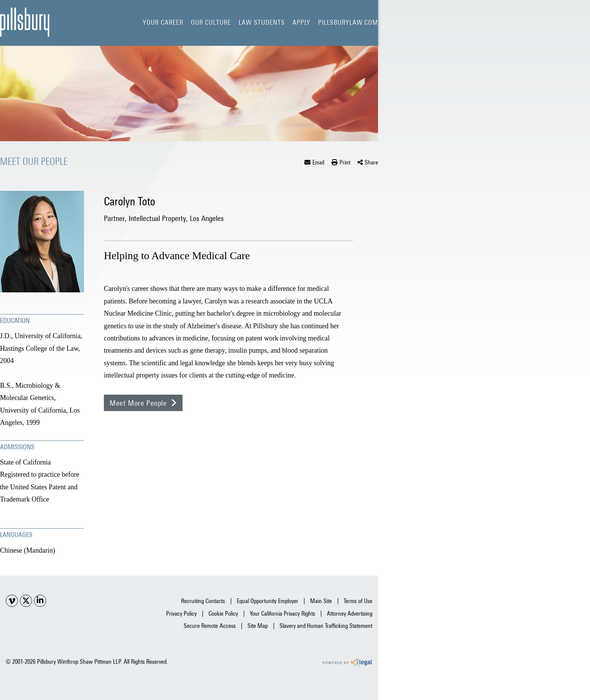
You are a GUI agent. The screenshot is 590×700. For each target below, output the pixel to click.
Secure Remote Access (210, 626)
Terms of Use (358, 601)
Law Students (262, 22)
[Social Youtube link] (12, 601)
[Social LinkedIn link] (40, 601)
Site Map (258, 626)
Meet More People (138, 403)
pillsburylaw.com (348, 22)
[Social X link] (26, 601)
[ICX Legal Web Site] (347, 663)
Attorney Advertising (350, 614)
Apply (301, 22)
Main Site (321, 601)
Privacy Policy (181, 614)
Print (345, 162)
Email (318, 162)
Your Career (163, 22)
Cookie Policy (223, 614)
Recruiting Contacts (203, 601)
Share (371, 162)
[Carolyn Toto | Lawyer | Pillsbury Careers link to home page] (25, 22)
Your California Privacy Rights (282, 614)
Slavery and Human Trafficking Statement (326, 626)
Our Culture (211, 22)
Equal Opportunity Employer (268, 601)
